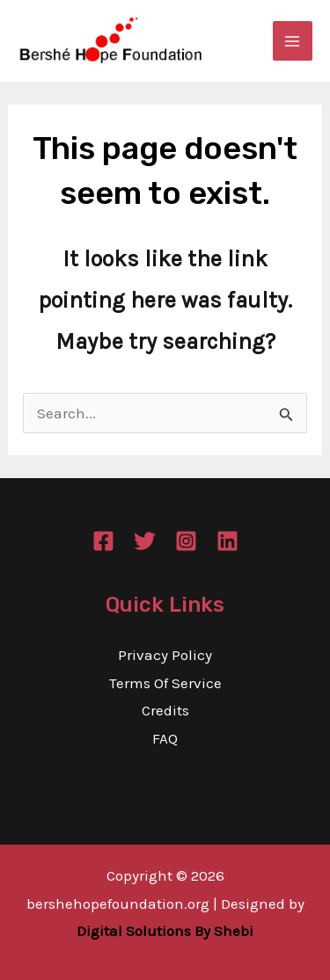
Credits (165, 710)
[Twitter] (145, 541)
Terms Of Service (165, 683)
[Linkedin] (227, 541)
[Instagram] (186, 541)
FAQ (165, 738)
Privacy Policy (165, 655)
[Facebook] (103, 541)
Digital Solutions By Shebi (165, 931)
